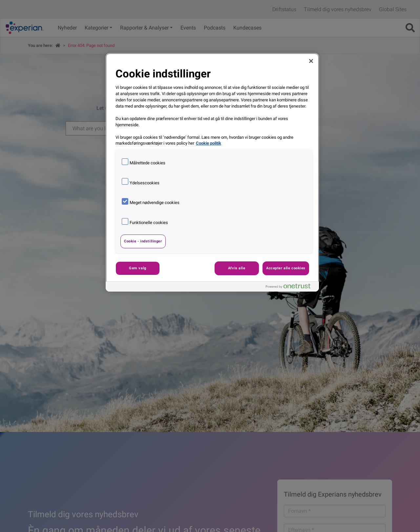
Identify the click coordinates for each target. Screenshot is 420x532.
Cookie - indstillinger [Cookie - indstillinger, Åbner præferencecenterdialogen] (143, 241)
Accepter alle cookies (286, 268)
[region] (212, 172)
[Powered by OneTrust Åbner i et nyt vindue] (291, 287)
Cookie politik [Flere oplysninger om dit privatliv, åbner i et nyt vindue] (209, 143)
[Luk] (311, 61)
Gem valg (138, 268)
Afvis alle (237, 268)
